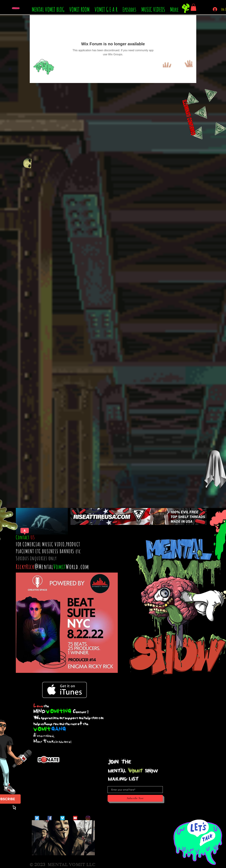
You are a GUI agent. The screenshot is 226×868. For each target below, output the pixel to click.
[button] (193, 7)
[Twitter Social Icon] (37, 818)
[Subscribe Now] (135, 798)
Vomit (60, 567)
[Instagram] (88, 818)
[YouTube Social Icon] (75, 818)
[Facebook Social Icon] (50, 818)
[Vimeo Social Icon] (62, 818)
